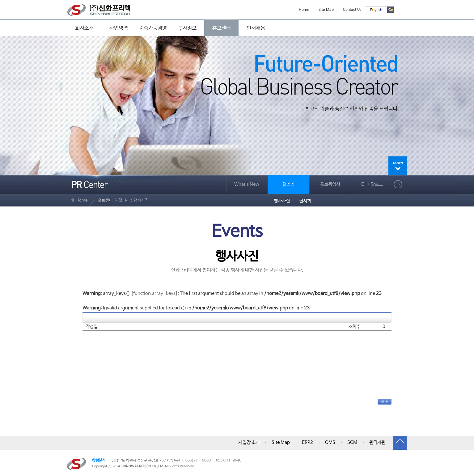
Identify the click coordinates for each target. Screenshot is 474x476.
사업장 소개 (249, 443)
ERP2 (307, 443)
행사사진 (282, 201)
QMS (330, 443)
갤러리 (288, 185)
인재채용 (256, 28)
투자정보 (187, 28)
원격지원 (377, 443)
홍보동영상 (330, 185)
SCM (352, 443)
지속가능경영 (153, 28)
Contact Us (352, 10)
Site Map (326, 10)
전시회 (305, 201)
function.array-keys (154, 294)
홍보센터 (222, 28)
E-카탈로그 (372, 185)
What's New (247, 185)
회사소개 (84, 28)
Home (304, 10)
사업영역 (119, 28)
